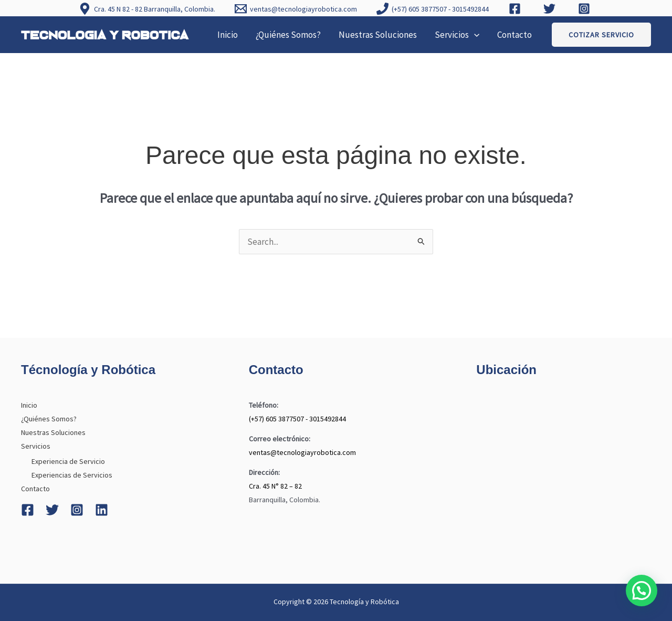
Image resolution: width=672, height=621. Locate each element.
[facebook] (516, 9)
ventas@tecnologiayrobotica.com (302, 452)
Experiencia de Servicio (68, 461)
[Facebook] (28, 510)
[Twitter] (52, 510)
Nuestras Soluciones (378, 35)
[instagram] (585, 9)
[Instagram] (77, 510)
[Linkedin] (102, 510)
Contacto (514, 35)
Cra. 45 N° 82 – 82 (275, 486)
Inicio (228, 35)
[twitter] (551, 9)
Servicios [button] (457, 35)
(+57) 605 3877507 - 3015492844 (297, 419)
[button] (474, 35)
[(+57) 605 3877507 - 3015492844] (433, 9)
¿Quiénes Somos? (288, 35)
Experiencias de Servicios (72, 475)
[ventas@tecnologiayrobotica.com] (296, 9)
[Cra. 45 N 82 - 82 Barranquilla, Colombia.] (147, 9)
